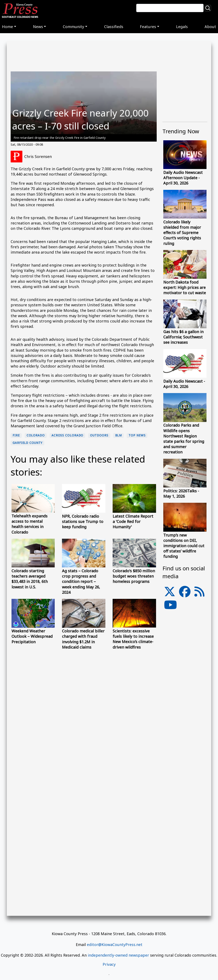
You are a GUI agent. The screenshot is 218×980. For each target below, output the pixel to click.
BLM (119, 435)
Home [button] (7, 27)
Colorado (36, 435)
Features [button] (148, 27)
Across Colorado (67, 435)
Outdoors (99, 435)
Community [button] (73, 27)
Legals (182, 27)
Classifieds (114, 27)
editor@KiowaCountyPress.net (115, 944)
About (210, 27)
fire (16, 435)
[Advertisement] (185, 692)
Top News (137, 435)
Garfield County (27, 443)
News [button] (38, 27)
